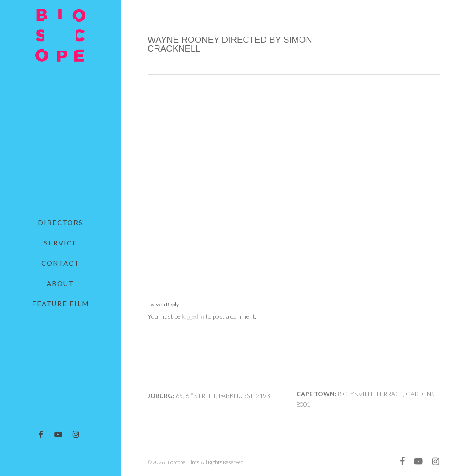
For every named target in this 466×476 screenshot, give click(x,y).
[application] (294, 173)
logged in (193, 316)
